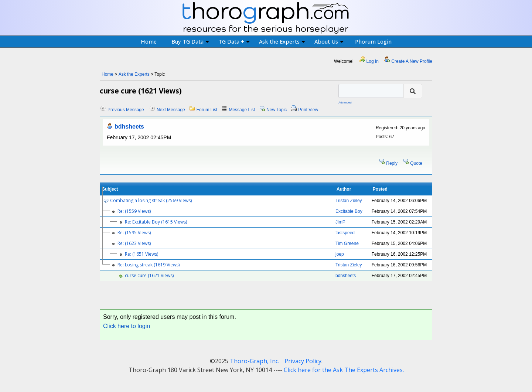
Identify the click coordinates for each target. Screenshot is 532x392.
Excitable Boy (349, 211)
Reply (392, 163)
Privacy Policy (303, 361)
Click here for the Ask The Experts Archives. (344, 370)
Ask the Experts (282, 41)
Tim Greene (347, 243)
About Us (329, 41)
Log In (373, 61)
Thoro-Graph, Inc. (255, 361)
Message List (242, 110)
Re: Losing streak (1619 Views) (149, 265)
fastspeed (345, 233)
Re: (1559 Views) (134, 211)
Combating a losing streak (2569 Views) (151, 200)
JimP (340, 222)
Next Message (171, 110)
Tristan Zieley (349, 201)
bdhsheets (129, 127)
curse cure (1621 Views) (149, 275)
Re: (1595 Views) (134, 233)
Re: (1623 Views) (134, 243)
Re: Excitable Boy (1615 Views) (156, 222)
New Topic (277, 110)
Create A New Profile (412, 61)
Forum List (207, 110)
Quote (416, 163)
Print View (308, 110)
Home (149, 41)
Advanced (345, 103)
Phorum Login (373, 41)
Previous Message (126, 110)
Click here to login (127, 326)
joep (340, 254)
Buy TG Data (190, 41)
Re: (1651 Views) (141, 254)
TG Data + (234, 41)
